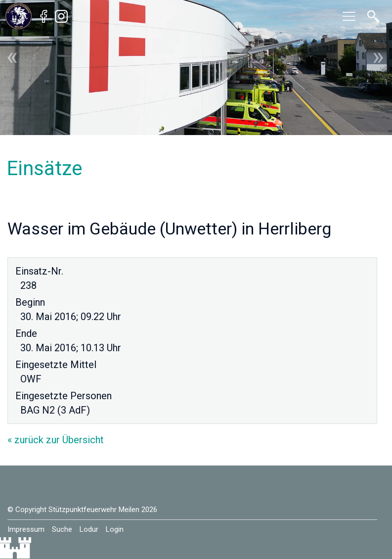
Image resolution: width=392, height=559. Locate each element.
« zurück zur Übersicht (56, 440)
